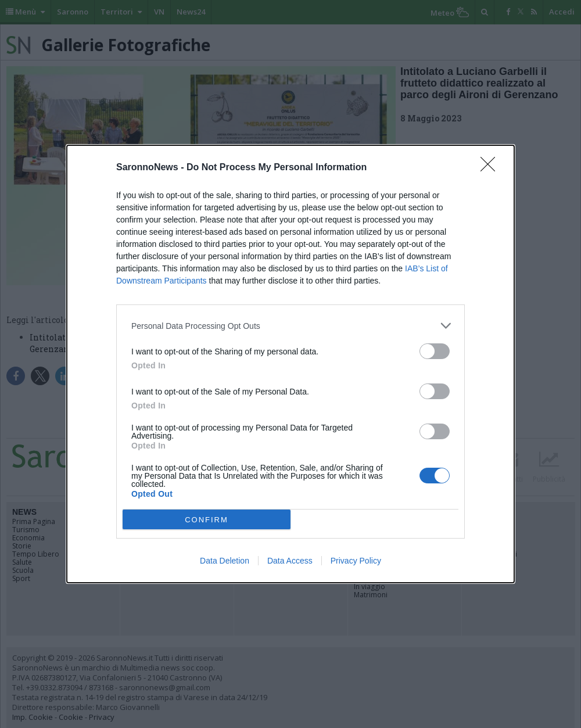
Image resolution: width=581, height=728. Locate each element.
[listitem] (290, 326)
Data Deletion (225, 561)
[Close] (492, 168)
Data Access (290, 561)
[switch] (435, 351)
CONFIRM (207, 520)
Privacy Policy (356, 561)
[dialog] (290, 364)
